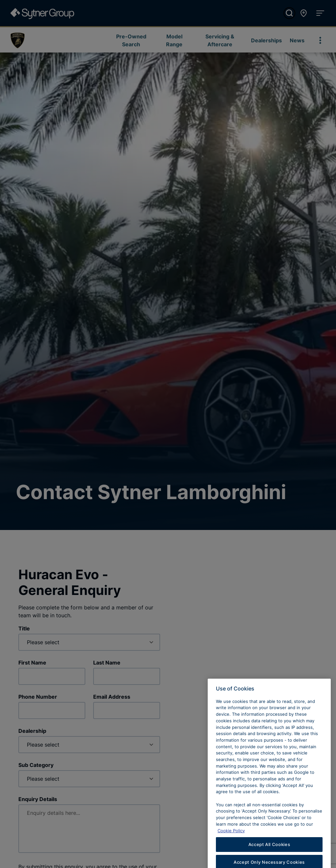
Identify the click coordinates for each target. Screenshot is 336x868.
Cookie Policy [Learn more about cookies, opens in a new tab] (231, 841)
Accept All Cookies (269, 855)
